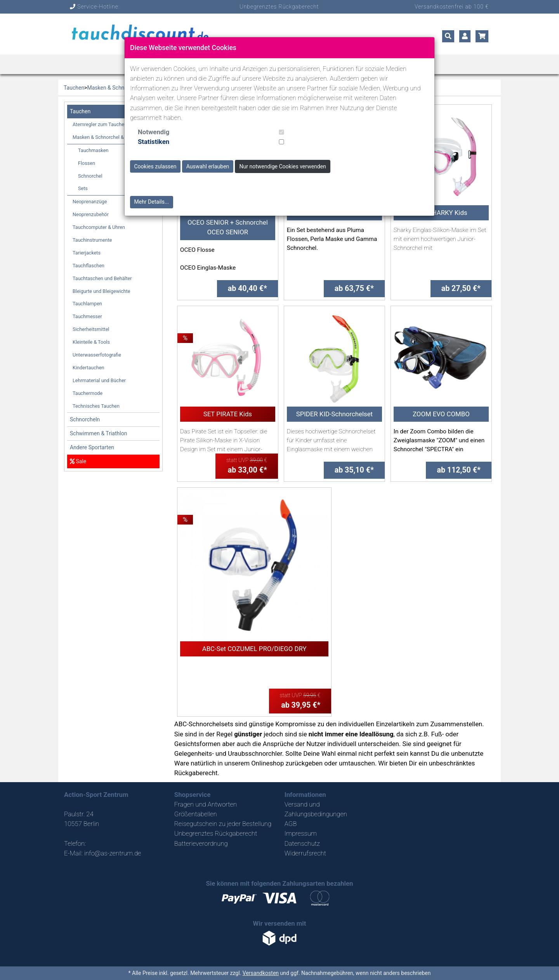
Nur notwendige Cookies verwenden (283, 166)
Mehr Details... (152, 202)
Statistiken (154, 142)
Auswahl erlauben (208, 166)
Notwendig (154, 132)
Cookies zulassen (155, 166)
